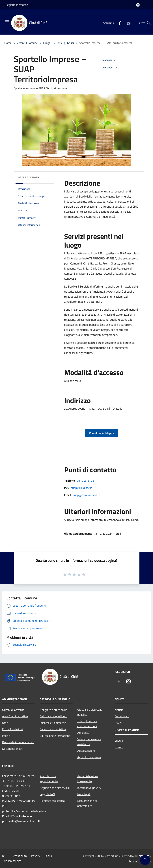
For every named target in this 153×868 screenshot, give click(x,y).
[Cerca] (149, 23)
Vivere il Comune (28, 43)
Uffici (5, 723)
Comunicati (122, 716)
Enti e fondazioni (12, 729)
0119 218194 (85, 481)
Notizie (119, 710)
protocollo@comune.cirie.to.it (21, 821)
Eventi (119, 747)
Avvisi (118, 723)
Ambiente (83, 733)
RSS (5, 856)
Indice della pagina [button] (28, 177)
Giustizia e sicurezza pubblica (90, 712)
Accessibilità (19, 856)
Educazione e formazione (55, 736)
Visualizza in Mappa (102, 433)
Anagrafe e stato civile (53, 710)
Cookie (49, 856)
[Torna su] (145, 860)
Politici (6, 736)
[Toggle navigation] (7, 22)
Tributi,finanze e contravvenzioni (87, 724)
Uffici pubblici (65, 43)
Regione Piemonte (17, 5)
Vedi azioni (110, 68)
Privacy (36, 856)
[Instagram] (127, 23)
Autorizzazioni (86, 751)
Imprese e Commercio (53, 723)
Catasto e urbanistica (53, 729)
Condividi (109, 60)
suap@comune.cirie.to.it (88, 495)
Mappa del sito (12, 861)
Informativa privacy (89, 788)
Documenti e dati (13, 749)
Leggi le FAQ (47, 794)
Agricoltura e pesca (89, 757)
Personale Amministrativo (18, 742)
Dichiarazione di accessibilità (87, 803)
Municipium (142, 856)
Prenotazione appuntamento (49, 779)
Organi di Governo (13, 710)
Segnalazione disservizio (55, 788)
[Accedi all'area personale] (138, 5)
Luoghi (47, 43)
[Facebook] (118, 23)
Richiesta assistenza (52, 801)
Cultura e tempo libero (53, 716)
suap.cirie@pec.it (81, 488)
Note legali (84, 794)
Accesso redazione (140, 861)
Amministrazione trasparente (88, 779)
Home (8, 43)
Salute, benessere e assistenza (89, 742)
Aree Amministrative (15, 716)
